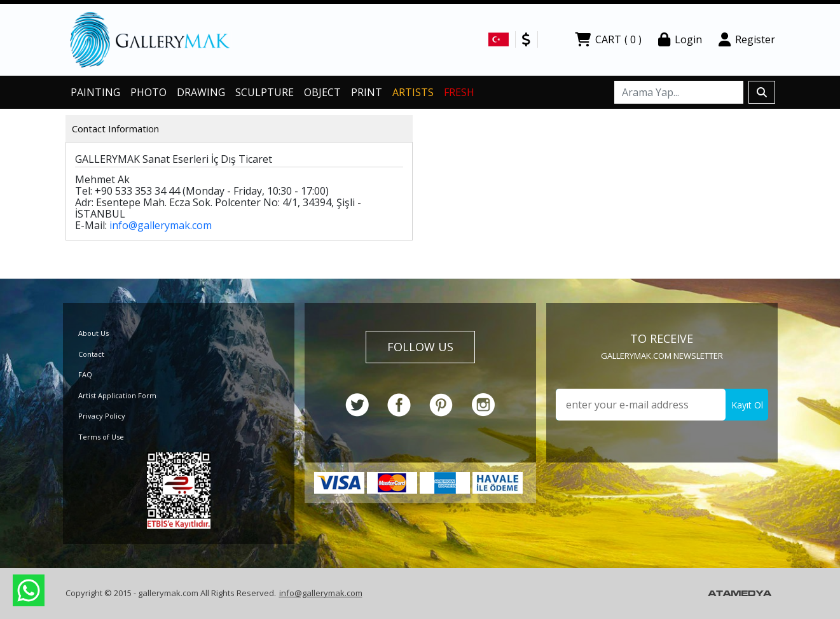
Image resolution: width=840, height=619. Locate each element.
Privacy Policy (102, 416)
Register (747, 39)
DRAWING (201, 92)
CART (608, 39)
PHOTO (148, 92)
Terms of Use (101, 437)
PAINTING (95, 92)
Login (680, 39)
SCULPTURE (265, 92)
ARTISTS (413, 92)
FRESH (459, 92)
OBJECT (322, 92)
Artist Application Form (117, 395)
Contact (91, 354)
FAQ (85, 374)
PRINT (367, 92)
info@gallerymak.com (161, 225)
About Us (93, 333)
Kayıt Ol (747, 405)
